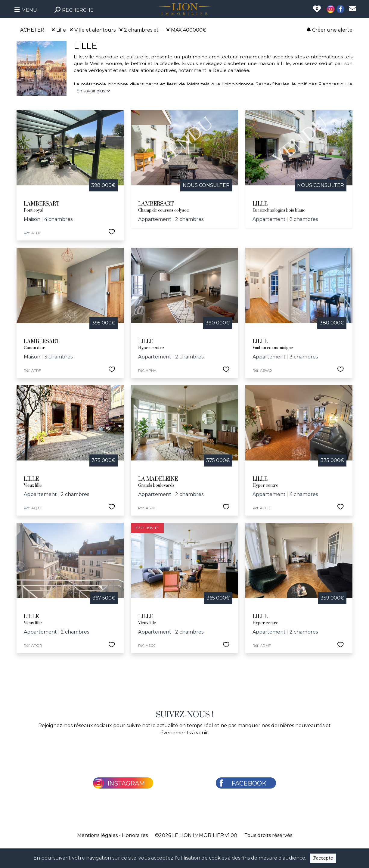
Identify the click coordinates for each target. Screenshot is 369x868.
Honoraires (135, 835)
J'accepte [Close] (323, 858)
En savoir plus (93, 91)
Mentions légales (97, 835)
